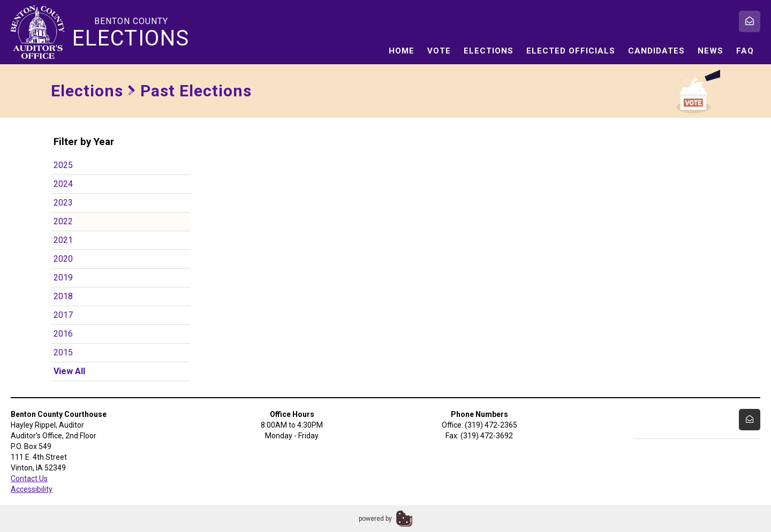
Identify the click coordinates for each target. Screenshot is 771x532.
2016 (63, 334)
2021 (63, 240)
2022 (63, 221)
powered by (375, 519)
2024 (63, 184)
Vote (439, 51)
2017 (63, 315)
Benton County (131, 33)
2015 (63, 352)
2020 (63, 259)
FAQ (745, 51)
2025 (63, 165)
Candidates (656, 51)
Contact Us (29, 478)
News (710, 51)
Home (402, 51)
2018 (63, 296)
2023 (63, 203)
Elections (489, 51)
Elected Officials (571, 51)
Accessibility (32, 489)
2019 (63, 278)
